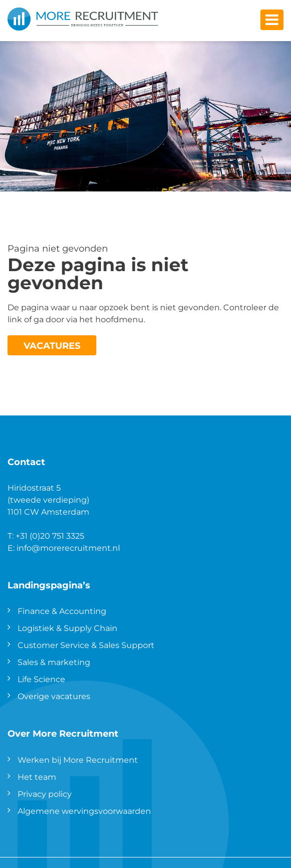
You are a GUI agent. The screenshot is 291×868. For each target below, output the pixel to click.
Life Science (41, 679)
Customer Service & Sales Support (86, 645)
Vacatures (52, 345)
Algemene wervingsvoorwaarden (84, 811)
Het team (37, 777)
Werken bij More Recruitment (78, 760)
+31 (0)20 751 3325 (50, 535)
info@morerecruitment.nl (68, 548)
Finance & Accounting (62, 611)
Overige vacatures (54, 696)
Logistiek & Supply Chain (67, 628)
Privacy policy (45, 794)
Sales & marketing (54, 662)
